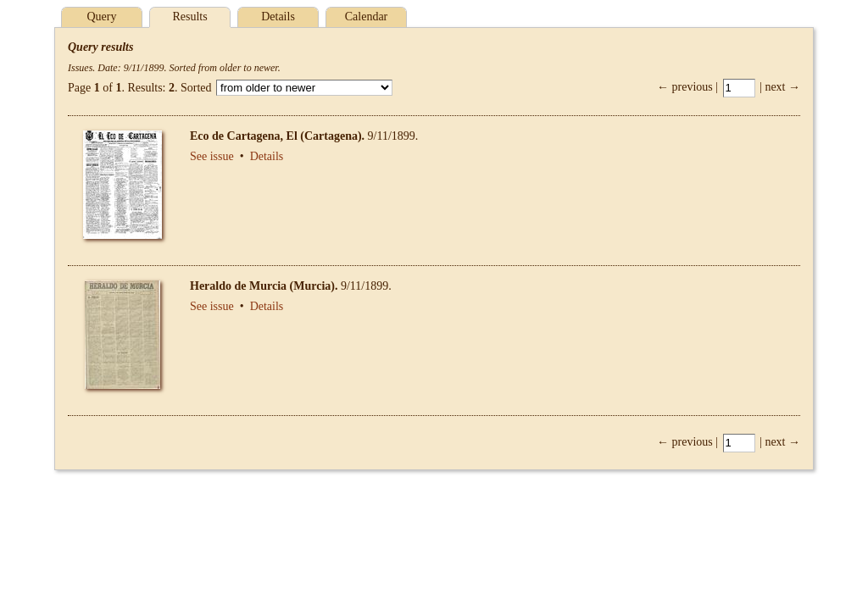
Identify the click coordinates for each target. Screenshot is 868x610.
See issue (212, 156)
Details (278, 17)
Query (102, 17)
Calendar (367, 17)
